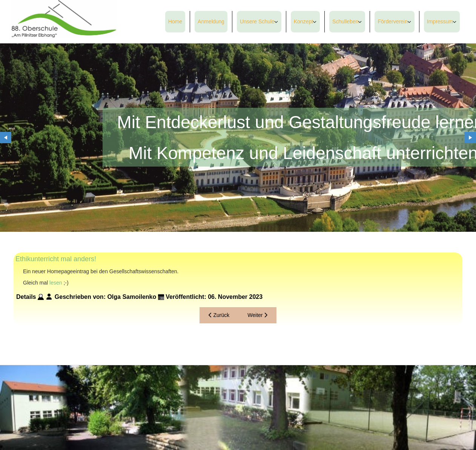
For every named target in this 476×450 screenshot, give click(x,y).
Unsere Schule (257, 21)
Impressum (440, 21)
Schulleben (345, 21)
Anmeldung (211, 21)
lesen (56, 283)
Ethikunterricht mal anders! (56, 259)
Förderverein (392, 21)
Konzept (303, 21)
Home (175, 21)
